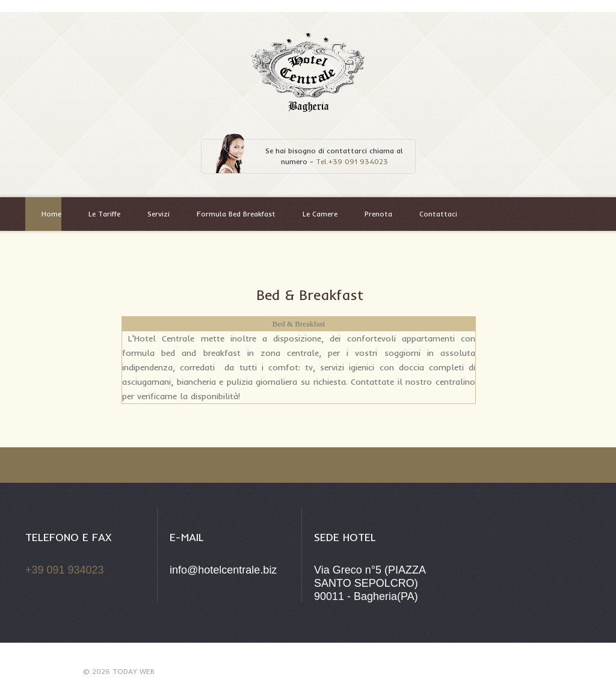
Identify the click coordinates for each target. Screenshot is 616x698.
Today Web (134, 671)
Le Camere (320, 214)
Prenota (378, 214)
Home (51, 214)
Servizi (159, 214)
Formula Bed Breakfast (236, 214)
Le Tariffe (104, 214)
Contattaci (438, 214)
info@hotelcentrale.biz (223, 570)
